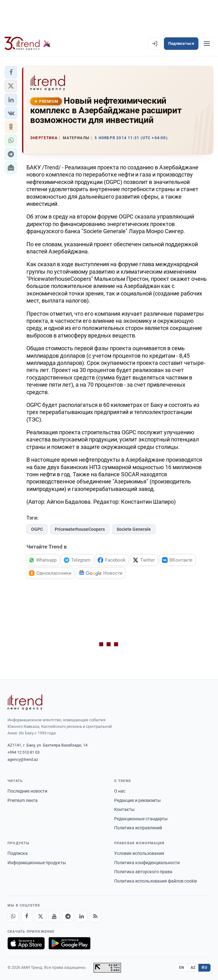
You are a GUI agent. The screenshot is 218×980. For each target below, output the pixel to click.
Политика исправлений (138, 828)
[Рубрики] (207, 44)
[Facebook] (27, 916)
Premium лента (23, 800)
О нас (120, 791)
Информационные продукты (37, 863)
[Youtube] (54, 916)
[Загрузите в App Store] (26, 943)
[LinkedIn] (81, 916)
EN (182, 968)
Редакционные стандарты (141, 819)
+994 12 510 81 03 (23, 752)
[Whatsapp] (13, 916)
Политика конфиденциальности (147, 863)
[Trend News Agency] (25, 702)
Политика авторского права (143, 872)
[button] (11, 72)
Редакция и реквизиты (137, 800)
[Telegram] (68, 916)
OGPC (37, 529)
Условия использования (139, 853)
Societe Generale (134, 529)
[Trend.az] (28, 44)
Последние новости (27, 791)
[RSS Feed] (95, 916)
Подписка (18, 853)
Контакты (124, 809)
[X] (40, 916)
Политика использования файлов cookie (155, 881)
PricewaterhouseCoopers (80, 529)
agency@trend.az (23, 759)
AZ (193, 968)
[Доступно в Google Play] (70, 943)
